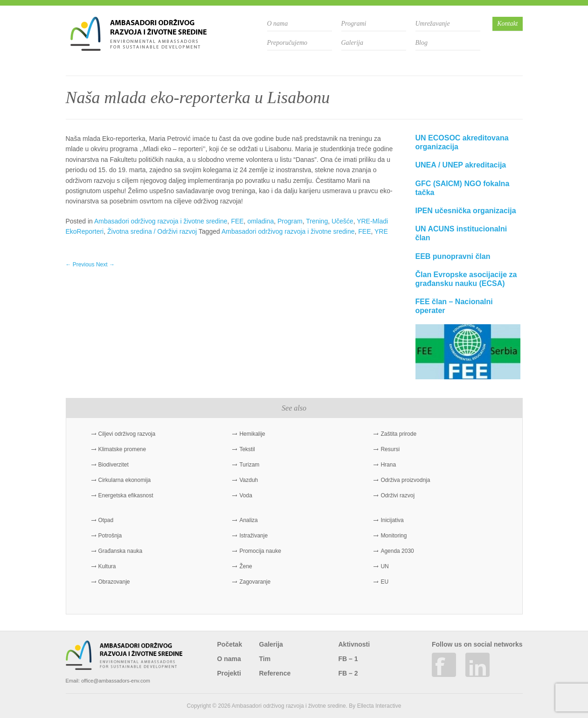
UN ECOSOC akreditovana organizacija (462, 142)
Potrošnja (110, 536)
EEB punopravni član (453, 256)
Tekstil (247, 449)
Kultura (107, 566)
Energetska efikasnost (126, 495)
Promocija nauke (260, 551)
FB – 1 (348, 659)
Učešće (342, 221)
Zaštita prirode (398, 434)
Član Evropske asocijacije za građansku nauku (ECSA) (466, 279)
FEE (237, 221)
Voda (246, 495)
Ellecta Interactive (379, 706)
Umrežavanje (433, 24)
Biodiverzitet (114, 465)
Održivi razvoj (398, 495)
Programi (354, 24)
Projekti (229, 673)
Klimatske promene (122, 449)
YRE (381, 231)
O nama (278, 24)
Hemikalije (252, 434)
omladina (260, 221)
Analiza (248, 520)
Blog (422, 43)
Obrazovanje (114, 582)
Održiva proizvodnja (405, 480)
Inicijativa (392, 520)
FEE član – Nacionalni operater (454, 306)
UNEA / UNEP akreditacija (461, 165)
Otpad (106, 520)
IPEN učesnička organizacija (466, 211)
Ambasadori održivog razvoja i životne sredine (161, 221)
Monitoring (394, 536)
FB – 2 (348, 673)
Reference (275, 673)
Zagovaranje (255, 582)
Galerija (352, 43)
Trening (317, 221)
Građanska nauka (121, 551)
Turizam (249, 465)
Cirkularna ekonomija (125, 480)
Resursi (390, 449)
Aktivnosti (354, 644)
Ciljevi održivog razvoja (127, 434)
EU (384, 582)
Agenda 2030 (397, 551)
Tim (265, 659)
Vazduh (249, 480)
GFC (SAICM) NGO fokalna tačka (463, 188)
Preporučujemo (287, 43)
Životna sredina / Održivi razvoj (152, 231)
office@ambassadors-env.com (116, 681)
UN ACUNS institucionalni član (461, 233)
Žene (246, 566)
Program (290, 221)
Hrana (388, 465)
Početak (230, 644)
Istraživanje (253, 536)
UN (384, 566)
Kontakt (507, 24)
